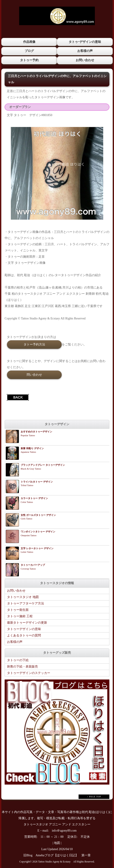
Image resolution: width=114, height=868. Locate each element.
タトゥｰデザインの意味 (85, 42)
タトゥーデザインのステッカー (29, 673)
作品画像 (29, 42)
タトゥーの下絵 (18, 660)
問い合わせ (34, 375)
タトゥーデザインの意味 (24, 629)
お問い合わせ (85, 60)
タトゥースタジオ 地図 (23, 597)
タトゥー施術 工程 (20, 616)
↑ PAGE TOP (94, 797)
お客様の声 (85, 51)
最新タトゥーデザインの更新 (27, 623)
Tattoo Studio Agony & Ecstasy (54, 862)
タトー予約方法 (34, 344)
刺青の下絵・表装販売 (22, 667)
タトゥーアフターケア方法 (26, 603)
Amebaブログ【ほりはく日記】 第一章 (64, 855)
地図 (57, 843)
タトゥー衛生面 (18, 610)
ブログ (29, 51)
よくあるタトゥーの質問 (24, 635)
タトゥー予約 (29, 60)
